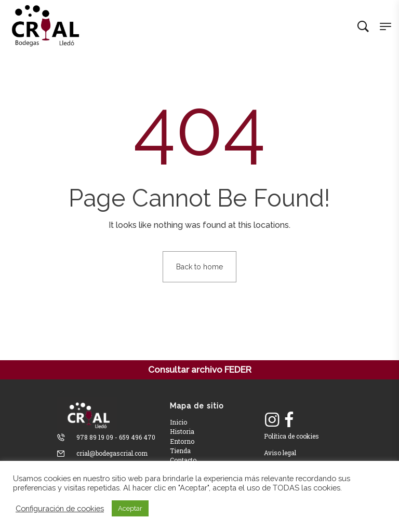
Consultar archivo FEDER (200, 370)
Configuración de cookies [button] (60, 508)
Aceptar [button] (130, 508)
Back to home (199, 267)
